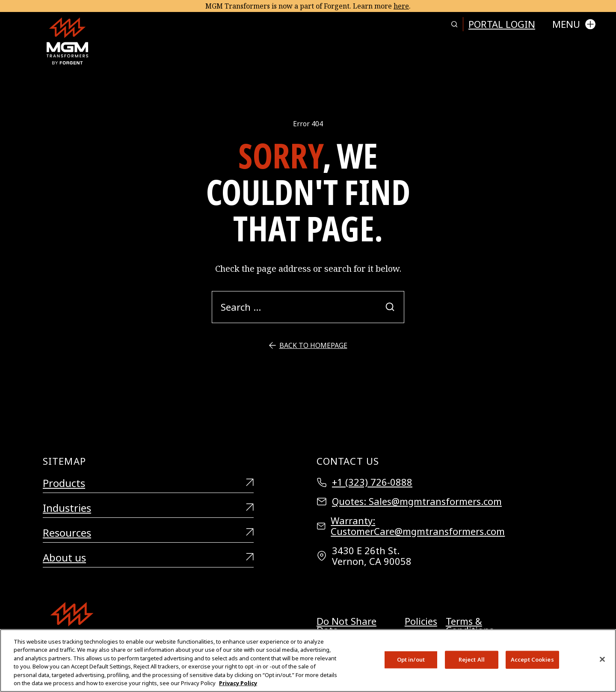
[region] (308, 661)
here (401, 6)
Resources (148, 533)
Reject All (472, 659)
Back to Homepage (308, 345)
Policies (421, 622)
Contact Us (348, 461)
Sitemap (64, 461)
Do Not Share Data (346, 626)
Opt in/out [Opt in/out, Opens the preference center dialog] (411, 659)
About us (148, 558)
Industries (148, 508)
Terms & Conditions (470, 626)
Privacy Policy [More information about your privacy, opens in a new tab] (238, 683)
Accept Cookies (532, 659)
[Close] (602, 659)
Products (148, 483)
